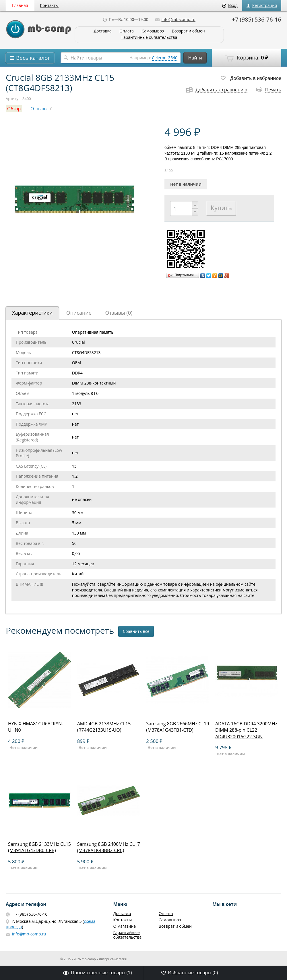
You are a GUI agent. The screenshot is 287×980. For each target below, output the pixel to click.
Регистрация (262, 5)
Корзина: (247, 58)
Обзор (14, 109)
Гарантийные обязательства (149, 38)
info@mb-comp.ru (175, 19)
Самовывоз (153, 31)
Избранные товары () (190, 973)
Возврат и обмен (188, 31)
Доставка (102, 31)
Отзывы (39, 109)
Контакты (50, 5)
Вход (230, 5)
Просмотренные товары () (97, 973)
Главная (20, 5)
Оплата (127, 31)
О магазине (124, 926)
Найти (195, 58)
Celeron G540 (165, 58)
